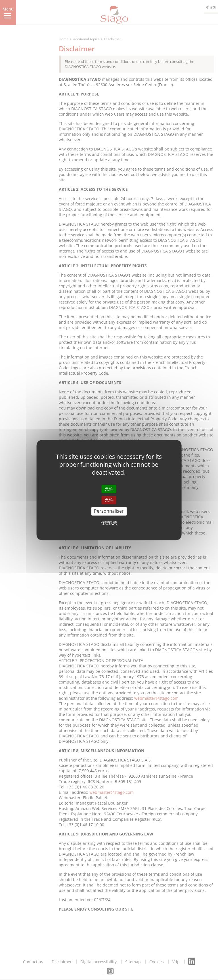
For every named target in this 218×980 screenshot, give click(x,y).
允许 (109, 489)
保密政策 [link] (109, 523)
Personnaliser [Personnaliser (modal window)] (109, 511)
